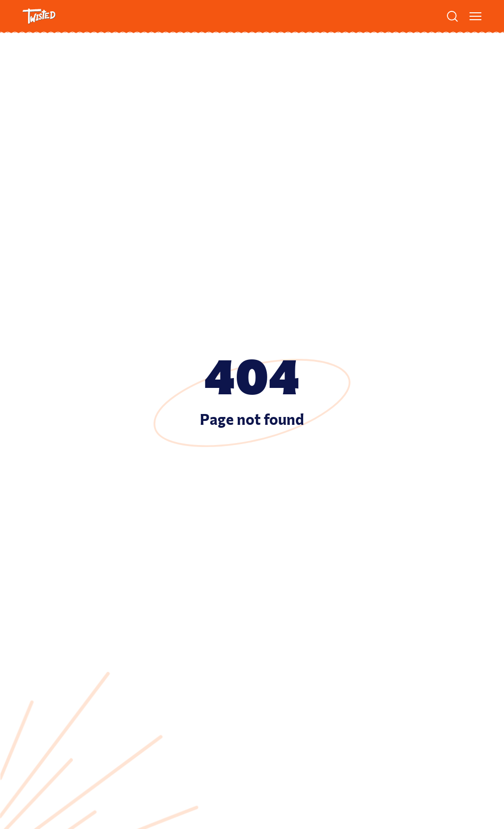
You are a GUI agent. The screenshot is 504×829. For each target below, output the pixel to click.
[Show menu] (475, 16)
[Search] (452, 16)
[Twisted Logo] (39, 16)
